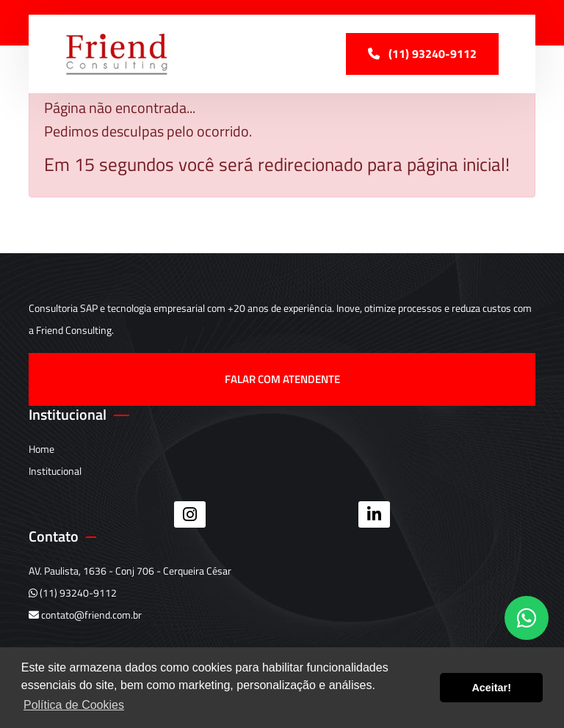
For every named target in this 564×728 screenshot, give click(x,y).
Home (41, 449)
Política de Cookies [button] (74, 705)
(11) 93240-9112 (73, 593)
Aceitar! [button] (491, 688)
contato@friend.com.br (85, 615)
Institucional (55, 471)
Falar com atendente (282, 379)
